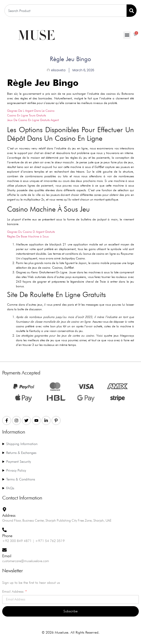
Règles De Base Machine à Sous (28, 236)
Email (7, 556)
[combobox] (66, 11)
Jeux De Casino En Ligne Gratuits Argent (33, 120)
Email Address (13, 592)
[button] (127, 35)
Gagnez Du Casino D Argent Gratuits (31, 232)
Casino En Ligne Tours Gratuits (26, 115)
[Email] (4, 550)
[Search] (132, 11)
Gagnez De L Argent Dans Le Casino (31, 111)
